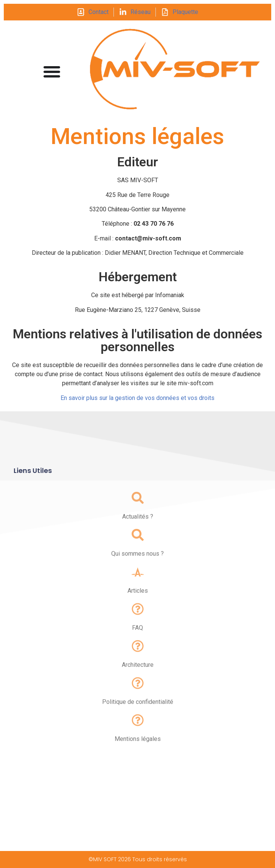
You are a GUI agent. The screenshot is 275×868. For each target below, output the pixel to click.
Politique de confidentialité (138, 711)
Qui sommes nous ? (137, 562)
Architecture (138, 673)
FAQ (137, 636)
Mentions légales (138, 748)
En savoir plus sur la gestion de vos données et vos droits (137, 398)
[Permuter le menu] (52, 71)
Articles (138, 599)
